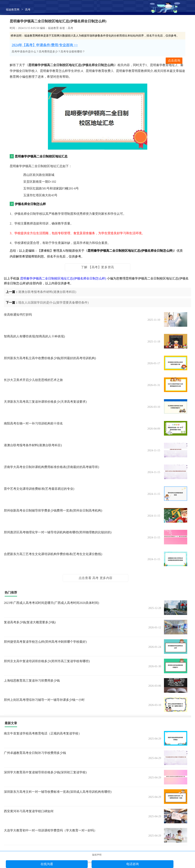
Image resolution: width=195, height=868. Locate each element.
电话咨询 (133, 864)
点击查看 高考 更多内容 (96, 578)
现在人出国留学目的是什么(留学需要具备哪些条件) (53, 303)
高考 (28, 10)
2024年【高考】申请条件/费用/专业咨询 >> (45, 45)
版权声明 (97, 855)
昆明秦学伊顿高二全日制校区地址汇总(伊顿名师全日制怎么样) (63, 278)
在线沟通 (47, 864)
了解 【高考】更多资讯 (97, 267)
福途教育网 (13, 10)
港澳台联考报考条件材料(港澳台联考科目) (47, 292)
